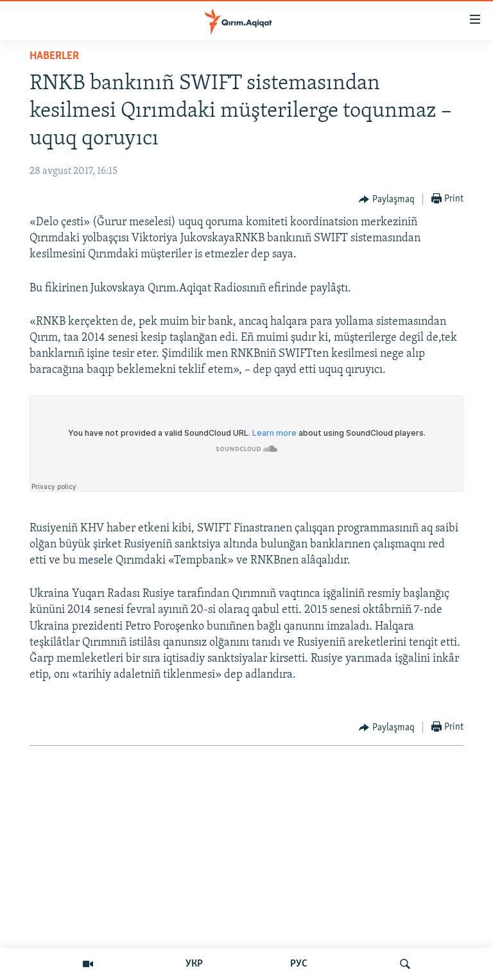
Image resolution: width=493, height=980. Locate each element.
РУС (299, 964)
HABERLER (54, 56)
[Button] (387, 200)
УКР (194, 964)
